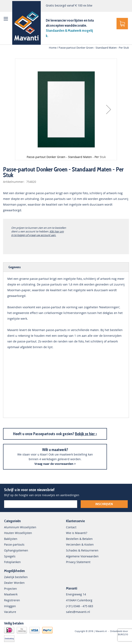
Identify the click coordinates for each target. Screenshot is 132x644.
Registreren (12, 600)
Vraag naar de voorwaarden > (55, 464)
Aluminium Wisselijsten (20, 527)
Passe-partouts (14, 544)
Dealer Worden (14, 583)
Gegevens (15, 267)
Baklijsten (11, 539)
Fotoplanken (12, 562)
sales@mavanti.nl (78, 612)
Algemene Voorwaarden (82, 556)
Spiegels (10, 556)
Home (53, 48)
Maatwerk (11, 594)
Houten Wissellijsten (18, 533)
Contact (71, 527)
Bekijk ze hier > (86, 434)
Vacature (10, 612)
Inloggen (10, 606)
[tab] (66, 267)
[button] (109, 109)
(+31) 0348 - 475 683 (80, 606)
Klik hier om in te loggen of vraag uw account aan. (37, 233)
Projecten (10, 589)
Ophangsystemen (16, 550)
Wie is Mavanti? (77, 533)
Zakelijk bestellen (16, 577)
